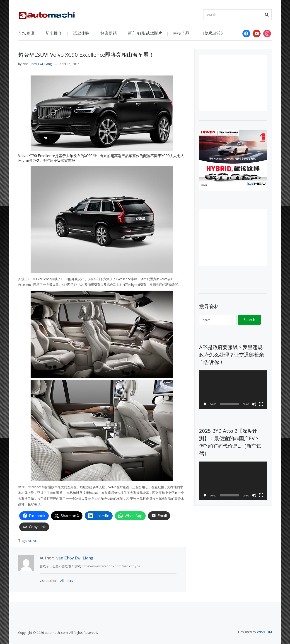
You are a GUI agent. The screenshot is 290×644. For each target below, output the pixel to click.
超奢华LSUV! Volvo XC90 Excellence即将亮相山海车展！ (86, 55)
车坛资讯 (26, 33)
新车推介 (54, 33)
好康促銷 (109, 33)
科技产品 (181, 33)
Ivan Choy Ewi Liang (37, 64)
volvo (33, 541)
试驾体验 (81, 33)
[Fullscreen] (261, 404)
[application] (233, 390)
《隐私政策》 (213, 33)
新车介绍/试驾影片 (145, 33)
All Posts (67, 581)
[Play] (205, 404)
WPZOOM (264, 632)
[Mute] (254, 404)
